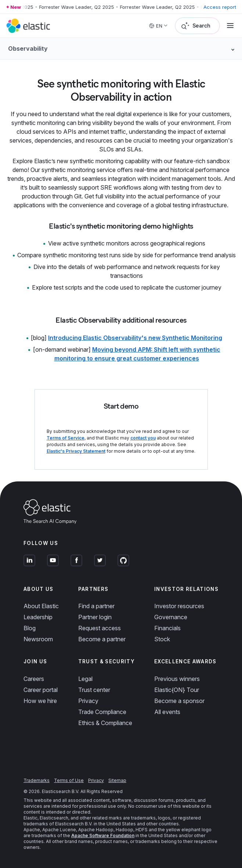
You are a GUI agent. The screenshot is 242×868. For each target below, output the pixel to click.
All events (167, 712)
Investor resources (179, 606)
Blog (30, 628)
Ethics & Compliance (105, 723)
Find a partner (96, 606)
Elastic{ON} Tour (177, 690)
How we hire (40, 701)
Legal (85, 679)
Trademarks (37, 780)
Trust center (94, 690)
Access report (220, 7)
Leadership (38, 617)
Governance (171, 617)
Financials (167, 628)
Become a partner (102, 639)
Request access (100, 628)
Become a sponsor (179, 701)
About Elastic (41, 606)
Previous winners (177, 679)
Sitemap (117, 780)
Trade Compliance (102, 712)
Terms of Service (66, 438)
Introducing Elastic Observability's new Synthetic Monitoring (135, 338)
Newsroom (38, 639)
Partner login (95, 617)
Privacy (88, 701)
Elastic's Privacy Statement (76, 451)
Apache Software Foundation (103, 835)
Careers (34, 679)
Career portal (41, 690)
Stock (162, 639)
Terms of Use (69, 780)
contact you (143, 438)
